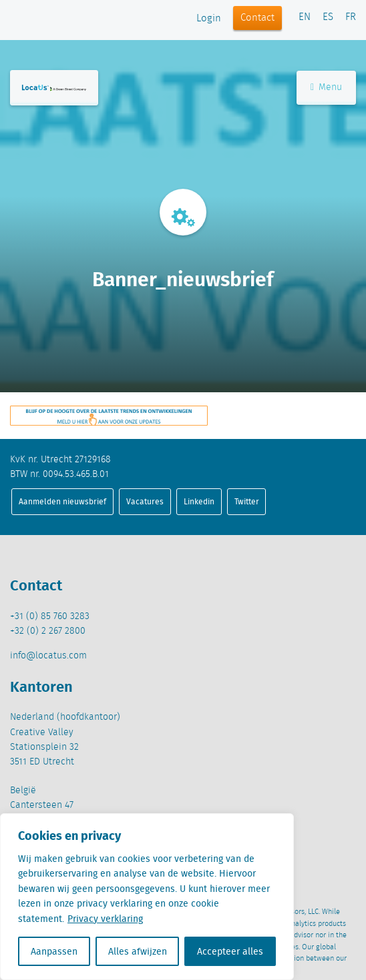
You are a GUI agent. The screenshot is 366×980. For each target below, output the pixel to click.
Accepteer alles (230, 951)
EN (305, 17)
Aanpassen (54, 951)
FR (351, 17)
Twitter (247, 501)
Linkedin (199, 501)
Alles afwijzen (138, 951)
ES (328, 17)
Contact (257, 18)
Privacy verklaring (105, 919)
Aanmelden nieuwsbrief (62, 501)
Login (209, 19)
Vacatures (145, 501)
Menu (326, 87)
